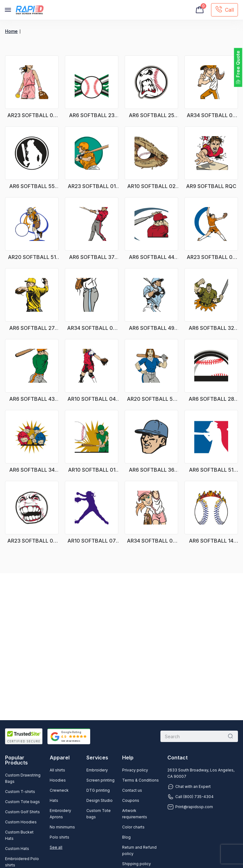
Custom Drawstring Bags (23, 778)
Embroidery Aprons (60, 814)
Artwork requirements (135, 814)
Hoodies (58, 780)
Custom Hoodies (21, 822)
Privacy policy (135, 770)
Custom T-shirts (20, 792)
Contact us (132, 790)
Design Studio (100, 800)
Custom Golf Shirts (22, 812)
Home (11, 31)
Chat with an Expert (189, 787)
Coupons (131, 800)
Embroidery (97, 770)
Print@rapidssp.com (190, 807)
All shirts (57, 770)
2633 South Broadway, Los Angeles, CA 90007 (201, 773)
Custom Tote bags (22, 802)
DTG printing (98, 790)
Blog (126, 837)
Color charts (133, 827)
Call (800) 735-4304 (190, 797)
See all (56, 847)
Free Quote (238, 64)
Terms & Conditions (140, 780)
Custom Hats (17, 849)
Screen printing (100, 780)
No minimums (62, 827)
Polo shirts (59, 837)
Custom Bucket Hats (19, 835)
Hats (54, 800)
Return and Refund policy (139, 850)
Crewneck (59, 790)
